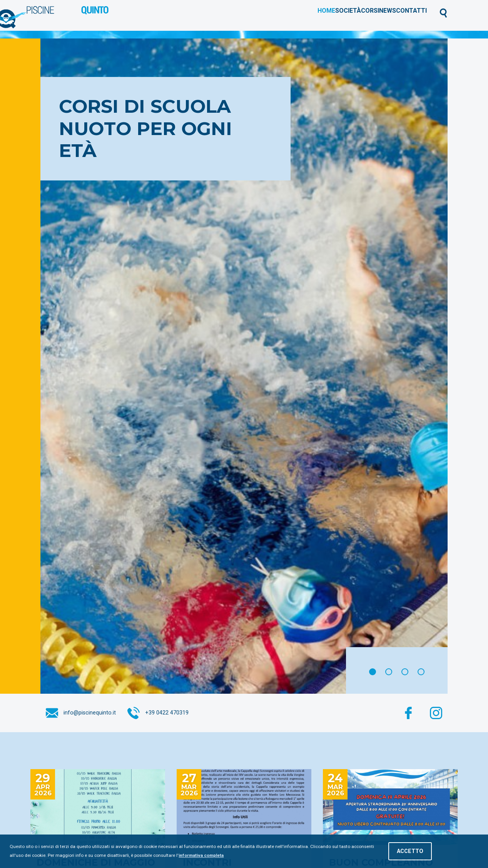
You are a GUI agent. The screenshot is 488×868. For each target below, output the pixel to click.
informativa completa (201, 855)
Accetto (410, 851)
